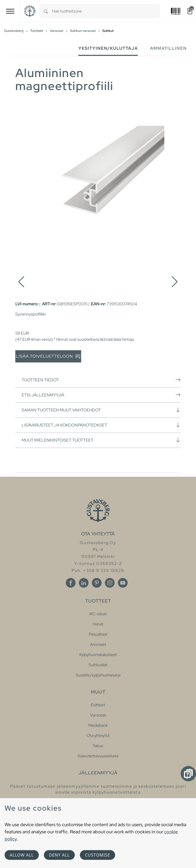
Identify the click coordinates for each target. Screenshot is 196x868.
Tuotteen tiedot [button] (101, 380)
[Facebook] (71, 583)
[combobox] (106, 11)
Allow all (22, 855)
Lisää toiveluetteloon (48, 356)
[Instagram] (110, 583)
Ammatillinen (168, 48)
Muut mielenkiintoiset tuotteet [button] (101, 440)
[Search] (46, 11)
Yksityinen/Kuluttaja (108, 48)
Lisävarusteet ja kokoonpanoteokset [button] (101, 425)
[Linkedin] (84, 583)
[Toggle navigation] (10, 11)
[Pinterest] (97, 583)
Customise (97, 855)
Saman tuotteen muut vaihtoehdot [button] (101, 410)
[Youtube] (123, 583)
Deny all (59, 855)
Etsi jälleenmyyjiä (101, 395)
